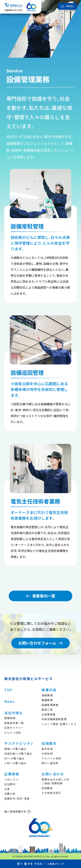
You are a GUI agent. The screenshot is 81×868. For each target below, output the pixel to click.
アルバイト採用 (51, 758)
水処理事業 (49, 714)
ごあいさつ (11, 779)
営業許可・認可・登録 (17, 798)
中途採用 (47, 753)
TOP (8, 690)
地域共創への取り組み (18, 753)
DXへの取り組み (15, 758)
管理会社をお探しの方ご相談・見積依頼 (56, 781)
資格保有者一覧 (14, 723)
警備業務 (47, 700)
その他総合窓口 (51, 793)
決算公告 (10, 794)
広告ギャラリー (14, 728)
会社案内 (10, 784)
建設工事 (47, 709)
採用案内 (49, 743)
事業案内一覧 (40, 596)
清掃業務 (47, 695)
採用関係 (47, 788)
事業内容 (49, 690)
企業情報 (12, 774)
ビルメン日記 (13, 732)
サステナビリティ (19, 743)
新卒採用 (47, 749)
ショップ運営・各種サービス (59, 724)
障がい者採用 (50, 763)
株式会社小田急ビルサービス (29, 679)
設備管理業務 (50, 705)
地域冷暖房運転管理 (54, 719)
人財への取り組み (15, 763)
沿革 (7, 789)
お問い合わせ (53, 774)
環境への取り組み (15, 749)
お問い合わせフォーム (40, 643)
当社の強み (14, 713)
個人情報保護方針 (17, 811)
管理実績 (10, 718)
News (9, 701)
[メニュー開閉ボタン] (67, 6)
